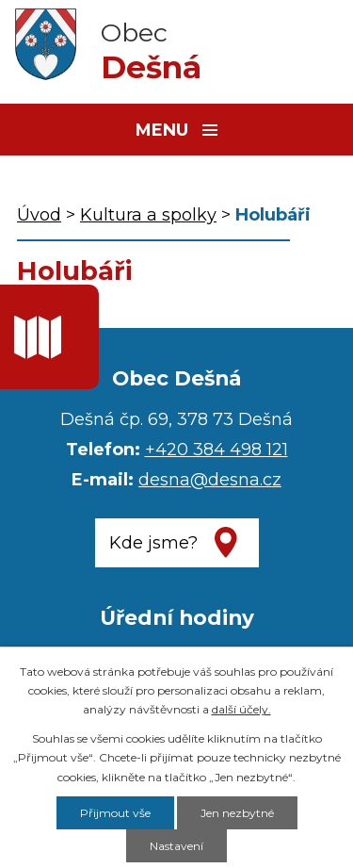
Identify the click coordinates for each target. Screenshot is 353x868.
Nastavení (176, 846)
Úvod (39, 215)
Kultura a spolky (148, 215)
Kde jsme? (153, 543)
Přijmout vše (115, 813)
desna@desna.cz (210, 480)
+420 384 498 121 (217, 450)
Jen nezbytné (237, 813)
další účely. (241, 709)
